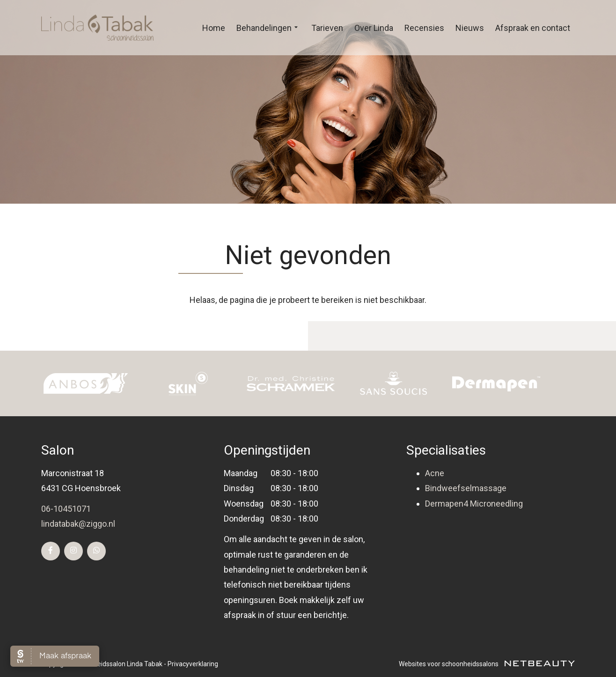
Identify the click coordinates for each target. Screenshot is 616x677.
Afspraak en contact (533, 28)
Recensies (424, 28)
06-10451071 (66, 509)
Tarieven (327, 28)
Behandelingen (268, 28)
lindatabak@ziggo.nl (78, 524)
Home (214, 28)
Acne (435, 473)
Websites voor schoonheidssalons (487, 664)
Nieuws (470, 28)
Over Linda (374, 28)
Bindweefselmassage (466, 488)
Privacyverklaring (193, 664)
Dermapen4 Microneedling (474, 504)
